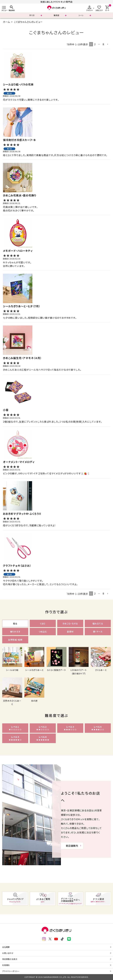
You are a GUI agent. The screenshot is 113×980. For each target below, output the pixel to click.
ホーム (6, 22)
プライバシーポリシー (11, 971)
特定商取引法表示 (10, 959)
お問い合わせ (8, 953)
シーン (81, 15)
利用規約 (6, 965)
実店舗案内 (72, 846)
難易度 (56, 15)
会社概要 (6, 947)
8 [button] (103, 44)
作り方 (32, 15)
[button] (108, 44)
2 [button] (95, 44)
